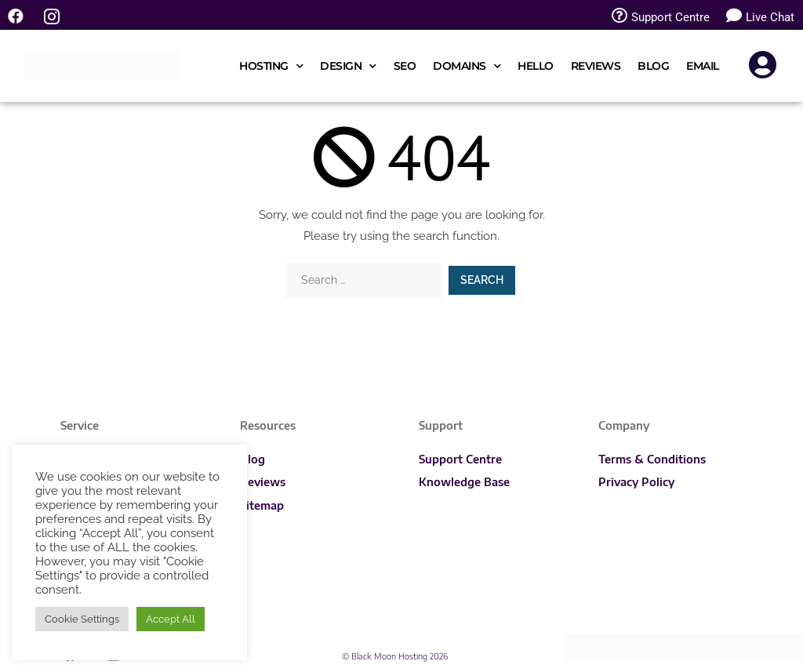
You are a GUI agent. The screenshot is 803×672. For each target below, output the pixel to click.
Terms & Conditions (652, 459)
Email (703, 66)
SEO (405, 66)
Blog (653, 66)
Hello (536, 66)
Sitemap (262, 505)
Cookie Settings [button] (82, 619)
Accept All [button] (171, 619)
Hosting (271, 66)
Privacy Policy (636, 482)
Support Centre (460, 459)
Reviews (596, 66)
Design (348, 66)
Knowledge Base (464, 482)
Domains (467, 66)
